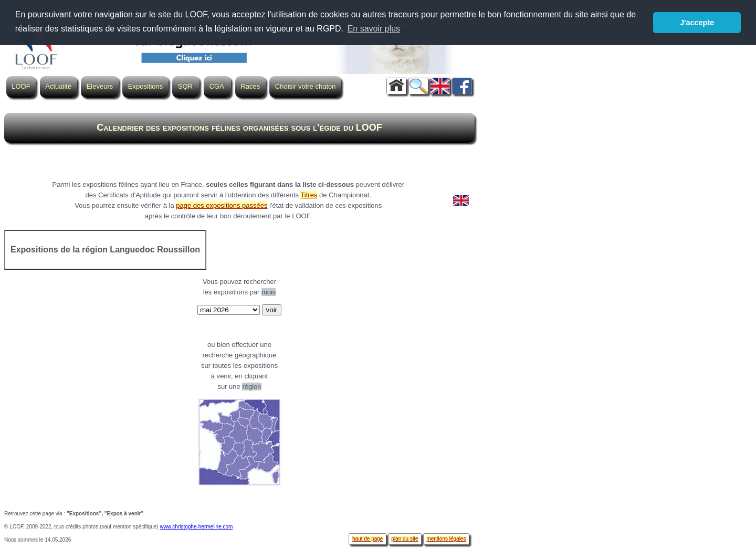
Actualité (58, 86)
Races (250, 86)
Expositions (145, 86)
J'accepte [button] (697, 23)
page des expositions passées (222, 205)
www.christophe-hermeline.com (196, 527)
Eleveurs (100, 86)
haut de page (367, 539)
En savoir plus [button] (374, 29)
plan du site (405, 539)
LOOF (21, 86)
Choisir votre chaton (306, 86)
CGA (217, 86)
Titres (309, 195)
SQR (185, 86)
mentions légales (446, 539)
